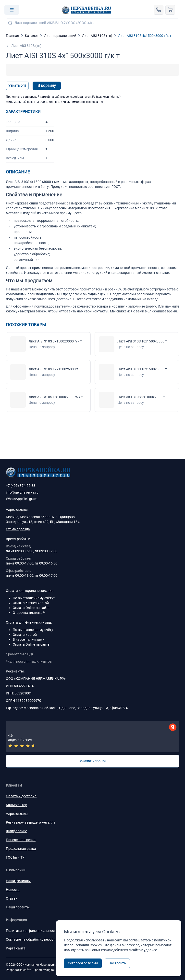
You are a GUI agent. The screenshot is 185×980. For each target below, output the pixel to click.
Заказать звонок (93, 761)
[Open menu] (12, 10)
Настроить (117, 963)
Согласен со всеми (83, 963)
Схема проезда (18, 529)
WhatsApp (14, 499)
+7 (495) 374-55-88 (21, 486)
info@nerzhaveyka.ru (22, 492)
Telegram (30, 499)
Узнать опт (17, 85)
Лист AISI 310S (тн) (24, 46)
